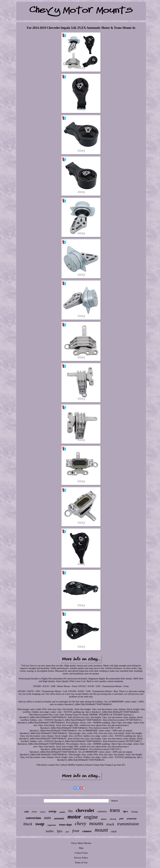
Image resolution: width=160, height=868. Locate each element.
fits (70, 811)
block (28, 824)
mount (101, 830)
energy (52, 811)
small (114, 831)
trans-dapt (65, 825)
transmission (128, 824)
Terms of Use (81, 863)
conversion (33, 818)
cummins (102, 811)
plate (67, 832)
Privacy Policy (81, 858)
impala (43, 812)
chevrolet (85, 810)
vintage (135, 812)
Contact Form (81, 853)
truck (110, 824)
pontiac (62, 812)
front (76, 831)
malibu (50, 831)
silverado (113, 819)
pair (121, 819)
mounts (96, 823)
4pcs (126, 811)
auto (47, 818)
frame (34, 812)
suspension (52, 825)
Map (81, 848)
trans (115, 810)
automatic (59, 818)
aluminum (132, 819)
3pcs (60, 831)
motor (74, 817)
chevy (81, 823)
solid (26, 812)
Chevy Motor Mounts (81, 843)
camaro (87, 831)
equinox (104, 819)
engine (91, 817)
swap (40, 824)
